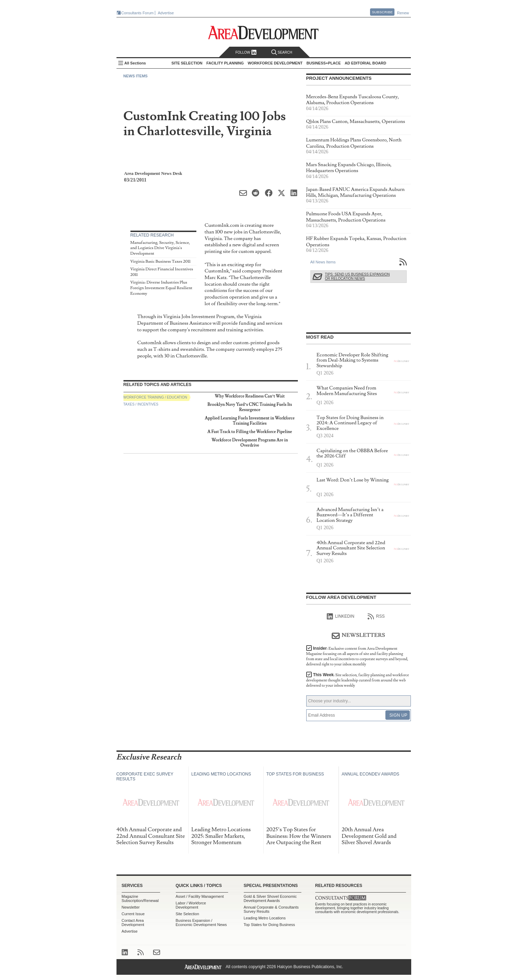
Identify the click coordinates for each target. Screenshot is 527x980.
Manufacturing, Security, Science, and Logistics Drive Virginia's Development (160, 248)
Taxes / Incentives (141, 404)
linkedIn (341, 617)
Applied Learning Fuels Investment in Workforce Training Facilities (250, 421)
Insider (357, 656)
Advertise (166, 13)
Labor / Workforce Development (191, 905)
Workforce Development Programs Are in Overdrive (250, 443)
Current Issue (133, 914)
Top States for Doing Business (269, 925)
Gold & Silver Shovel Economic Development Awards (270, 898)
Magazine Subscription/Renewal (140, 898)
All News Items (323, 262)
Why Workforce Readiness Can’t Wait (250, 396)
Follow (246, 52)
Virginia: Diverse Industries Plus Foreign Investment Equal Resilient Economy (161, 288)
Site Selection (187, 914)
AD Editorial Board (365, 63)
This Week (358, 680)
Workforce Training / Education (155, 397)
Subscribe (382, 12)
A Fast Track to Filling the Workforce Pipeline (250, 432)
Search (282, 52)
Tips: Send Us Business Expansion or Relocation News (357, 276)
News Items (136, 76)
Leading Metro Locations (265, 918)
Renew (403, 13)
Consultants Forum (138, 13)
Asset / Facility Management (200, 896)
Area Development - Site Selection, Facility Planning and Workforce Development (263, 33)
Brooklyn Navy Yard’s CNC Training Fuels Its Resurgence (250, 407)
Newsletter (131, 907)
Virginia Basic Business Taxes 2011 (161, 261)
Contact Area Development (133, 923)
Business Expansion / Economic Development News (201, 923)
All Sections (135, 63)
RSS (376, 617)
